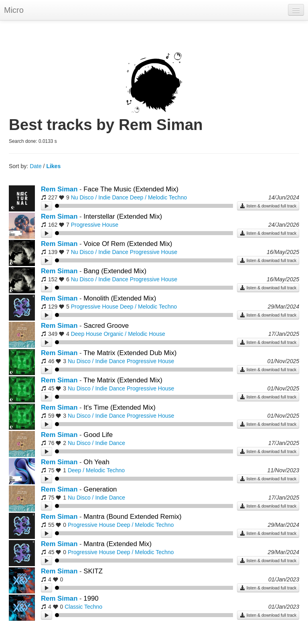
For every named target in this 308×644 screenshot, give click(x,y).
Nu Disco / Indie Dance (100, 197)
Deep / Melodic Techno (158, 197)
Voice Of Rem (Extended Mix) (128, 244)
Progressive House (95, 225)
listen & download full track (268, 206)
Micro (14, 10)
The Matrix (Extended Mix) (123, 380)
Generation (100, 489)
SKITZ (93, 571)
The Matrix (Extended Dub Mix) (130, 353)
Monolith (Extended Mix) (120, 298)
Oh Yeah (96, 462)
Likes (53, 166)
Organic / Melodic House (134, 334)
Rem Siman (59, 189)
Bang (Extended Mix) (115, 271)
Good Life (98, 435)
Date (36, 166)
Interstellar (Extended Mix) (123, 216)
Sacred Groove (106, 326)
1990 (91, 598)
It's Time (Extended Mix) (119, 407)
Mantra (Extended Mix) (118, 544)
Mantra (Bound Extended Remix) (132, 517)
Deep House (87, 334)
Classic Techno (83, 607)
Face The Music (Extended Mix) (131, 189)
